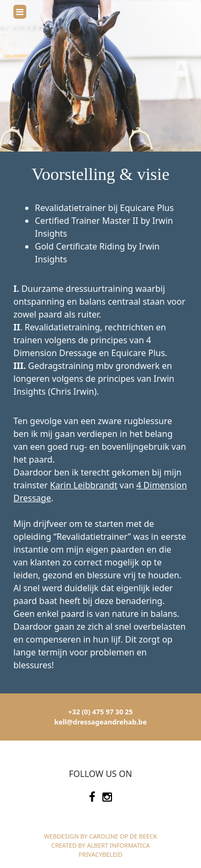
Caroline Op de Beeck (123, 836)
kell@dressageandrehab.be (100, 722)
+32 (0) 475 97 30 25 (100, 712)
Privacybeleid (101, 854)
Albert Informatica (118, 845)
